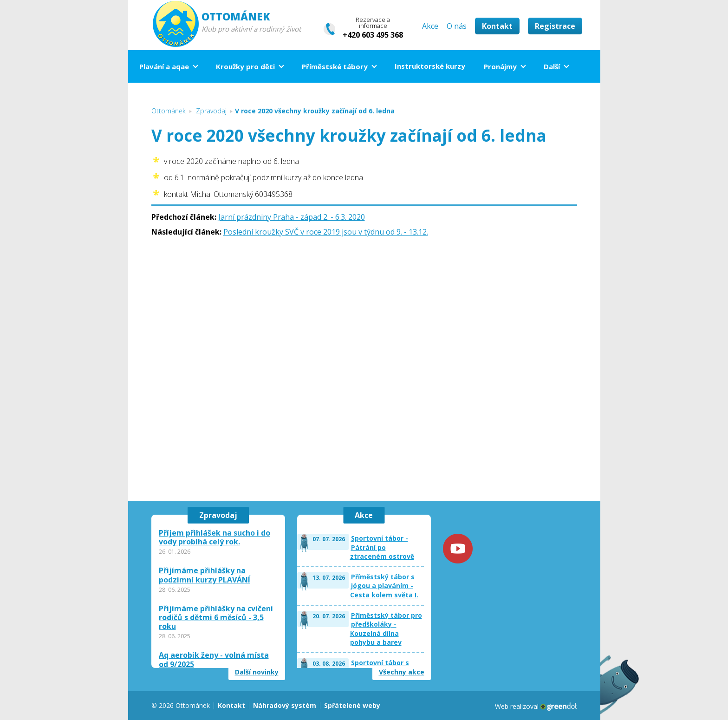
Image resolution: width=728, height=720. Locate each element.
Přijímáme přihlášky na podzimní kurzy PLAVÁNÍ (205, 575)
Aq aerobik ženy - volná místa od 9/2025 (214, 660)
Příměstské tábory (335, 66)
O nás (457, 26)
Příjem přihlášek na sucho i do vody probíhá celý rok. (214, 537)
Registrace (555, 26)
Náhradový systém (285, 705)
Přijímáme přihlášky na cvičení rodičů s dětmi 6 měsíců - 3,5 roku (216, 618)
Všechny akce (402, 672)
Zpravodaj (218, 515)
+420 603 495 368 (373, 35)
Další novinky (257, 672)
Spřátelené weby (352, 705)
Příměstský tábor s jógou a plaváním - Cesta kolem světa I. (384, 586)
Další (552, 66)
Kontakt (497, 26)
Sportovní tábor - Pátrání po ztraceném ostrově (382, 547)
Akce (430, 26)
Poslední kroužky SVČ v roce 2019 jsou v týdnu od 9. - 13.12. (326, 232)
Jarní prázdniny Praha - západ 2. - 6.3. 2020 (292, 217)
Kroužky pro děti (245, 66)
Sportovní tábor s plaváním (380, 667)
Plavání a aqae (164, 66)
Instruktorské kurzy (430, 66)
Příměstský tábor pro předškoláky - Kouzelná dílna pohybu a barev (386, 629)
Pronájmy (500, 66)
